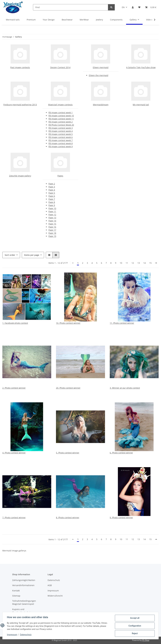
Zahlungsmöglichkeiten (24, 580)
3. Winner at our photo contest (125, 388)
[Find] (71, 7)
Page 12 (52, 215)
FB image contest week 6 (61, 137)
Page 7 (52, 199)
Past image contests (20, 67)
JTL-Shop (146, 640)
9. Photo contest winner (121, 518)
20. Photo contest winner (68, 388)
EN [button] (123, 7)
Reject (134, 634)
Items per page (32, 255)
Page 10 (52, 208)
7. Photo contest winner (14, 518)
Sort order (10, 255)
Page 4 (52, 190)
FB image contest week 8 (61, 143)
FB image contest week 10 (61, 116)
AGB (50, 585)
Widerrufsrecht (55, 596)
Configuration (134, 626)
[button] (133, 7)
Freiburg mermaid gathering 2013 (20, 105)
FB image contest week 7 (61, 140)
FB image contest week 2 (61, 122)
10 (121, 263)
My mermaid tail (141, 105)
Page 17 (52, 230)
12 (133, 263)
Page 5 (52, 193)
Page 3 (52, 187)
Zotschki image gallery (20, 176)
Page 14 (52, 221)
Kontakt (16, 591)
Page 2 (52, 184)
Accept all (134, 618)
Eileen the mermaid (99, 75)
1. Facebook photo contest (15, 323)
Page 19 (52, 236)
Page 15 (52, 224)
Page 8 (52, 202)
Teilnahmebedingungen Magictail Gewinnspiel (24, 602)
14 (145, 263)
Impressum (12, 635)
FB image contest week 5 (61, 134)
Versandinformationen (23, 585)
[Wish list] (139, 7)
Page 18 (52, 233)
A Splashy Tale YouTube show (141, 67)
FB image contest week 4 (61, 131)
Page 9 (52, 205)
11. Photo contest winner (122, 323)
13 (139, 263)
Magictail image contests (60, 105)
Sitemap (16, 596)
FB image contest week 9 (61, 146)
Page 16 (52, 227)
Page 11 (52, 211)
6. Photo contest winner (121, 453)
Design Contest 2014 (60, 67)
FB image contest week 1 (61, 113)
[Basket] (151, 7)
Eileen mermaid (101, 67)
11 (127, 263)
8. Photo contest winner (68, 518)
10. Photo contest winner (68, 323)
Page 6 (52, 196)
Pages (60, 176)
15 (150, 263)
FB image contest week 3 (61, 128)
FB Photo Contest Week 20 (61, 125)
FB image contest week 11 (61, 119)
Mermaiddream (101, 105)
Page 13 (52, 218)
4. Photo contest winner (14, 453)
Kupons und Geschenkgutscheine (22, 611)
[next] (156, 263)
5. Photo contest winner (68, 453)
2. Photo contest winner (14, 388)
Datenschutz (26, 635)
